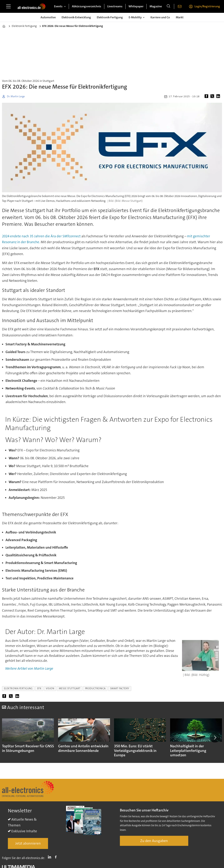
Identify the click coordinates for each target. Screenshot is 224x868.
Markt (180, 17)
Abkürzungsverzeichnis (87, 6)
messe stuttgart (70, 688)
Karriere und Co (160, 17)
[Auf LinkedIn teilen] (219, 97)
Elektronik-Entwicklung (76, 17)
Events (58, 6)
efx (39, 688)
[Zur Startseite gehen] (32, 6)
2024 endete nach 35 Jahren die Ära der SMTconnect (41, 236)
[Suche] (168, 6)
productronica (95, 688)
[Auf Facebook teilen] (207, 97)
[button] (215, 737)
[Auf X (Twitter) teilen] (213, 97)
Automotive (48, 17)
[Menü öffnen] (8, 6)
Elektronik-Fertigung (110, 17)
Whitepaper (136, 6)
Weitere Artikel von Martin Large (29, 668)
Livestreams (115, 6)
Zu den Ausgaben (154, 841)
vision (50, 688)
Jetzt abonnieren (28, 843)
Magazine (156, 6)
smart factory (120, 688)
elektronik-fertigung (18, 688)
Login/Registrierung (207, 6)
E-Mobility (135, 17)
